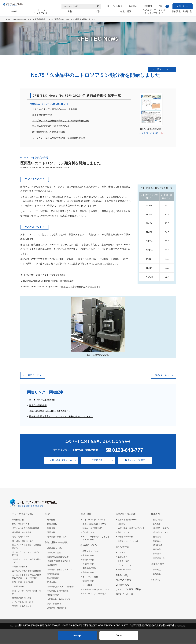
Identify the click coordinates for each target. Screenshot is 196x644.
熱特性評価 (52, 566)
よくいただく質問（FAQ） (129, 590)
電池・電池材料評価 (21, 538)
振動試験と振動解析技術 (58, 558)
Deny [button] (119, 634)
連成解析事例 (88, 565)
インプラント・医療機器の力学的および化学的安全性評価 (61, 122)
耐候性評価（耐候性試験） (24, 583)
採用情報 (148, 6)
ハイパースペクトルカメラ (94, 521)
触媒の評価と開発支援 (22, 599)
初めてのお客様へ (124, 581)
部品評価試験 (53, 579)
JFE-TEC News (20, 24)
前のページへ (34, 376)
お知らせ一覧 (122, 548)
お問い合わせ (183, 6)
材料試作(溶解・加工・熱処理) (60, 588)
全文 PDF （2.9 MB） (150, 134)
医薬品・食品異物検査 (22, 607)
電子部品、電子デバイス (23, 542)
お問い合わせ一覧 (124, 595)
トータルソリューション (22, 515)
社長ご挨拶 (158, 521)
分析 (47, 515)
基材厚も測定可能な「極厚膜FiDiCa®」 (52, 127)
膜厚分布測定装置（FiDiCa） (95, 525)
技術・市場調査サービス (128, 521)
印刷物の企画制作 (125, 538)
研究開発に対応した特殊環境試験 (49, 133)
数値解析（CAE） (89, 546)
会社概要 (157, 525)
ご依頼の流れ (98, 461)
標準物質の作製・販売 (57, 538)
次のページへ (162, 376)
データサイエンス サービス (94, 595)
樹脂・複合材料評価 (21, 525)
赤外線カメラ (88, 533)
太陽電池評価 (18, 587)
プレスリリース (124, 566)
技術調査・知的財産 (126, 515)
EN (160, 6)
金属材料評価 (18, 521)
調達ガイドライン (161, 533)
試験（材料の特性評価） (57, 544)
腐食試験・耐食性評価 (57, 609)
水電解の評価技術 (20, 568)
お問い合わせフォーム (60, 461)
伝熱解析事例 (88, 561)
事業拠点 (157, 571)
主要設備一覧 (159, 559)
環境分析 (51, 533)
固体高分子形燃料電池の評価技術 (27, 572)
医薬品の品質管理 (38, 407)
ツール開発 (87, 586)
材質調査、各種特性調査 (58, 592)
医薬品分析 (52, 525)
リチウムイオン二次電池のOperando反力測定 (55, 110)
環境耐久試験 (53, 575)
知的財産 (122, 525)
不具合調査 (52, 583)
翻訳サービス (124, 533)
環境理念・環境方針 (162, 529)
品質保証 (157, 542)
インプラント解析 (90, 578)
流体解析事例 (88, 573)
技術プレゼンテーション (128, 542)
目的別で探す (122, 576)
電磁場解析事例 (89, 569)
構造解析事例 (88, 556)
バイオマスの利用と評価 (23, 603)
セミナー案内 (124, 562)
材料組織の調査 (54, 554)
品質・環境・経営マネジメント (131, 529)
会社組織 (157, 538)
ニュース (122, 554)
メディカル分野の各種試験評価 (26, 529)
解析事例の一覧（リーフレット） (97, 591)
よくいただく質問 (138, 461)
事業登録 (157, 555)
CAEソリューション (91, 552)
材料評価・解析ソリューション (61, 571)
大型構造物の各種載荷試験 (59, 600)
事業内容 (157, 550)
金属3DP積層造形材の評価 (59, 562)
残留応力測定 (53, 596)
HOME (8, 24)
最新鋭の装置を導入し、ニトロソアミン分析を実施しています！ (61, 418)
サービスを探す (115, 6)
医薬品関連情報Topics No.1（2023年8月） (50, 412)
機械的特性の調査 (55, 549)
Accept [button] (77, 634)
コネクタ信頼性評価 (42, 116)
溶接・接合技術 (54, 605)
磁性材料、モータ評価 (22, 533)
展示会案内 (123, 558)
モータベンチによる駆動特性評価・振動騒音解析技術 (59, 139)
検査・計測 (86, 515)
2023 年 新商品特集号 (37, 24)
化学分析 (51, 521)
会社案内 (133, 6)
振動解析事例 (88, 582)
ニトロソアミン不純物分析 (42, 401)
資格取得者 (158, 546)
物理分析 (51, 529)
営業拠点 (157, 575)
